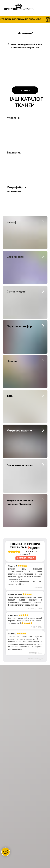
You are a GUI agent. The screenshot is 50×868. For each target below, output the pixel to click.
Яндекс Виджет (36, 659)
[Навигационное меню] (45, 8)
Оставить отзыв (26, 558)
